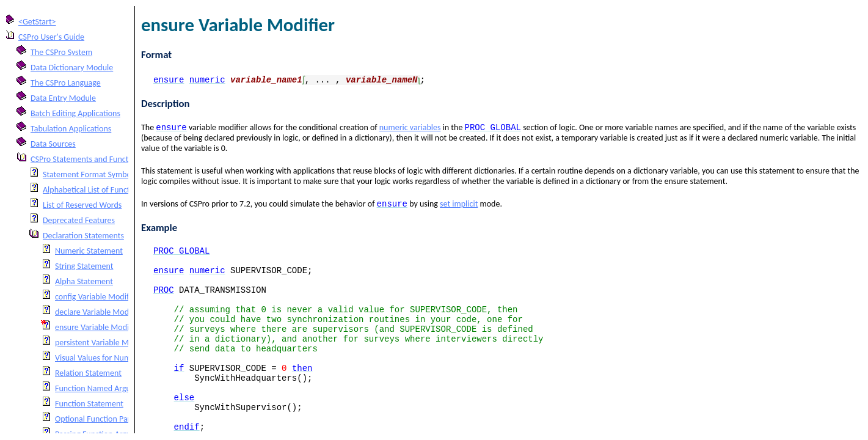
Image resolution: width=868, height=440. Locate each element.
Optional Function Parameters (107, 419)
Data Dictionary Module (72, 68)
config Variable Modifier (97, 297)
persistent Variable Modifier (103, 343)
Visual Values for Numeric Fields (110, 358)
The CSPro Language (66, 83)
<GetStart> (37, 22)
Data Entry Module (63, 98)
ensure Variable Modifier (98, 327)
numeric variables (410, 129)
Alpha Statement (84, 281)
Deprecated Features (79, 220)
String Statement (84, 266)
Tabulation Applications (71, 129)
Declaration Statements (83, 236)
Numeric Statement (89, 251)
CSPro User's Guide (51, 37)
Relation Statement (88, 373)
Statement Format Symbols (90, 174)
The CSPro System (61, 52)
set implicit (459, 206)
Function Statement (89, 404)
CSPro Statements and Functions (87, 159)
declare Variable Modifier (99, 312)
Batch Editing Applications (75, 113)
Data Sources (53, 144)
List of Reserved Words (82, 205)
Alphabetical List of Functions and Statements (122, 190)
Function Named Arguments (104, 388)
